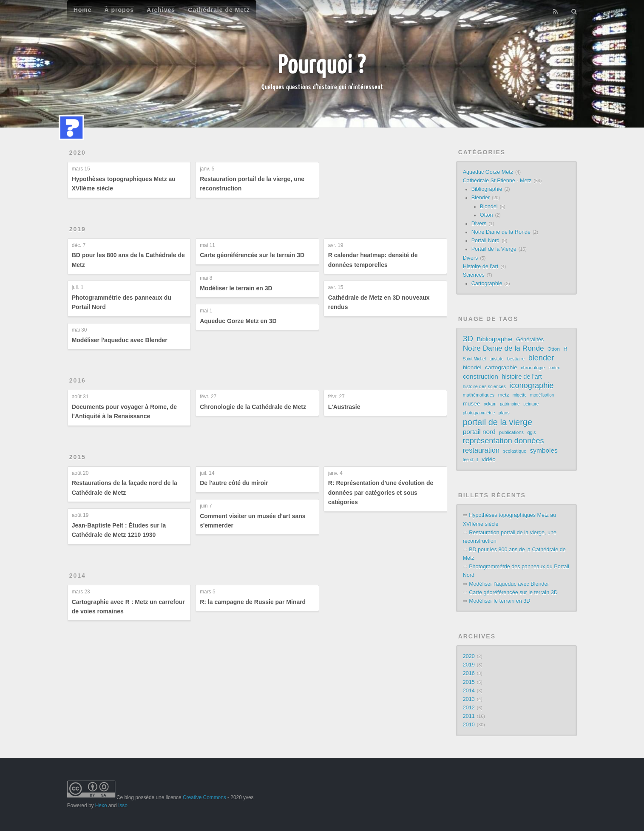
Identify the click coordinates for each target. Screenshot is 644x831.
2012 (469, 708)
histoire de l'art (522, 377)
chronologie (533, 368)
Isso (123, 805)
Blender (481, 198)
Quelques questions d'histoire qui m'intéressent (322, 87)
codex (554, 368)
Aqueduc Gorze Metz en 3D (238, 321)
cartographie (501, 367)
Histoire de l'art (481, 267)
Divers (479, 224)
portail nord (479, 432)
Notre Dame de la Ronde (501, 232)
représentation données (504, 441)
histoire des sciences (484, 386)
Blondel (489, 207)
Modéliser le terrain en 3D (236, 288)
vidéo (489, 459)
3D (468, 339)
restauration (481, 450)
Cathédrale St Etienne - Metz (497, 181)
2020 (78, 153)
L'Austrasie (344, 407)
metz (504, 395)
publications (511, 432)
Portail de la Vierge (494, 249)
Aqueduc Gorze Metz (488, 172)
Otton (487, 215)
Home (83, 10)
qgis (531, 432)
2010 (469, 725)
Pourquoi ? (322, 64)
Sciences (474, 275)
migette (520, 395)
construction (481, 376)
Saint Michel (474, 359)
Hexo (101, 805)
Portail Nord (486, 241)
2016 (78, 380)
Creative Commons (204, 797)
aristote (497, 359)
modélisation (542, 395)
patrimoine (510, 404)
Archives (161, 10)
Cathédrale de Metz (219, 10)
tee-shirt (471, 460)
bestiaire (516, 359)
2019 (78, 229)
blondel (472, 367)
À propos (119, 10)
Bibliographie (487, 189)
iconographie (531, 386)
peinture (531, 404)
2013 (469, 699)
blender (541, 358)
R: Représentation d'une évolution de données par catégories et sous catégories (381, 492)
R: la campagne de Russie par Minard (253, 602)
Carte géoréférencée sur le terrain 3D (252, 255)
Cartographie (487, 284)
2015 (78, 457)
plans (504, 413)
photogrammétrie (479, 413)
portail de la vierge (498, 422)
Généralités (530, 339)
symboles (544, 450)
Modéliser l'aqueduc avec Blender (120, 340)
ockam (490, 404)
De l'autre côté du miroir (234, 483)
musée (472, 404)
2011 (469, 716)
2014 (78, 576)
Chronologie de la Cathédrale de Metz (253, 407)
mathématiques (479, 395)
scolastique (515, 451)
